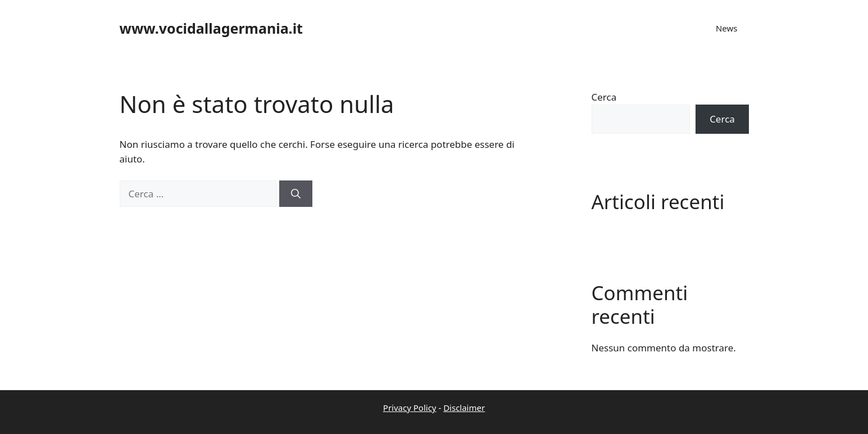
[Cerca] (296, 194)
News (727, 28)
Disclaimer (464, 408)
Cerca (604, 97)
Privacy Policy (410, 408)
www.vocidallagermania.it (211, 28)
